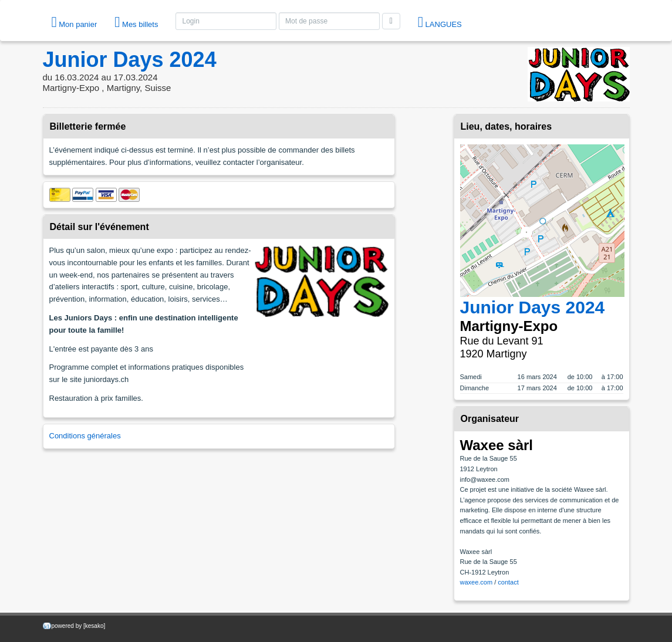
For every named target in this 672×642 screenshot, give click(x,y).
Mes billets (136, 22)
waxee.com (477, 582)
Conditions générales (85, 436)
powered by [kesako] (79, 626)
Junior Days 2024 (130, 60)
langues (440, 22)
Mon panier (75, 22)
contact (508, 582)
